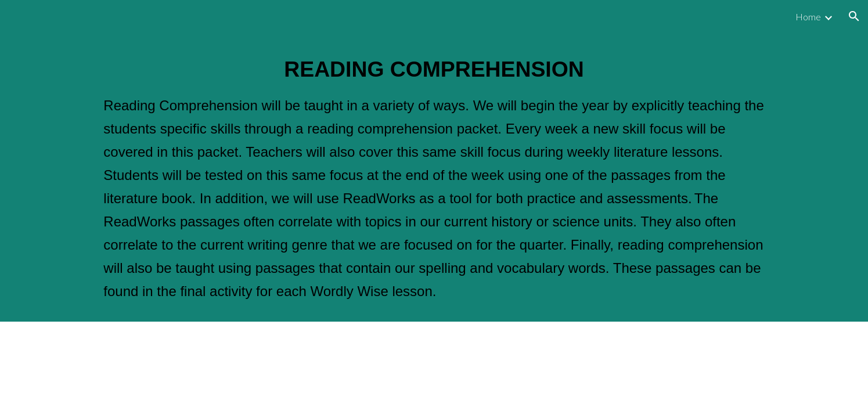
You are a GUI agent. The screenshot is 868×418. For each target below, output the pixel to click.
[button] (854, 16)
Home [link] (808, 17)
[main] (434, 177)
